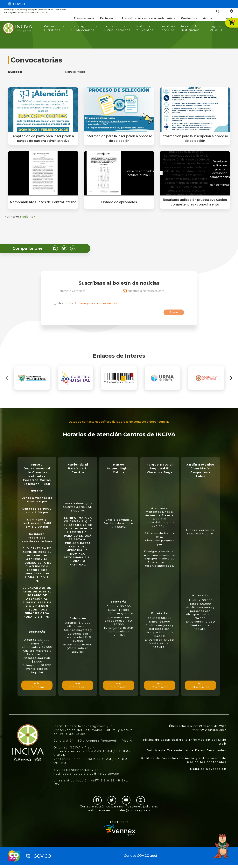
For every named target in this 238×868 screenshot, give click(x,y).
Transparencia (84, 18)
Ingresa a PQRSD (218, 28)
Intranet (226, 18)
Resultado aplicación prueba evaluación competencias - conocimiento (220, 173)
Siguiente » (28, 217)
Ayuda (209, 18)
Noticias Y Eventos (145, 28)
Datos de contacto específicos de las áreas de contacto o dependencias (119, 422)
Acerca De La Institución (192, 28)
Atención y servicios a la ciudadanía (148, 18)
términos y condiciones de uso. (95, 303)
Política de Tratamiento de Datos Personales (186, 750)
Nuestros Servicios (167, 28)
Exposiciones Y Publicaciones (117, 28)
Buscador (15, 72)
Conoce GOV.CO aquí (140, 856)
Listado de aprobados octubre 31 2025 (139, 173)
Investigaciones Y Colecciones (84, 28)
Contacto (189, 18)
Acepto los (88, 303)
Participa (108, 18)
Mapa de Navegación (208, 769)
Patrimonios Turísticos (54, 28)
